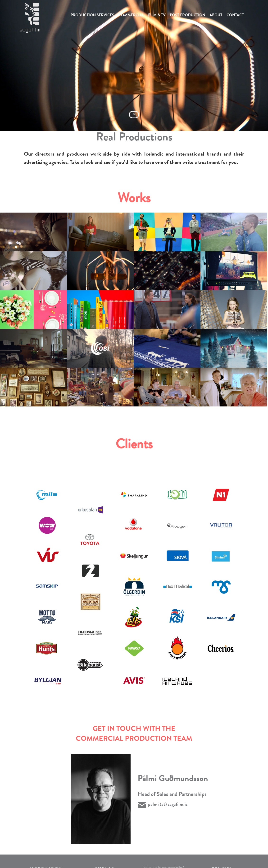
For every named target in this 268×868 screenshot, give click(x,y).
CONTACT (235, 15)
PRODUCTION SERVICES (92, 15)
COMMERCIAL (131, 15)
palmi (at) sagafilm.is (168, 804)
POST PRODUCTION (188, 15)
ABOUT (216, 15)
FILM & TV (157, 15)
